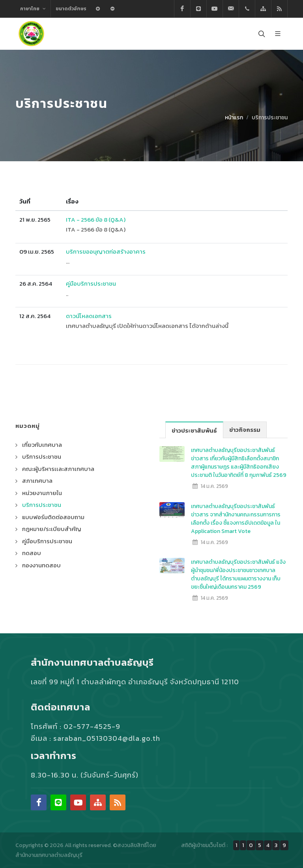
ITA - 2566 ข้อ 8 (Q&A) (96, 219)
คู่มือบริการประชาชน (91, 283)
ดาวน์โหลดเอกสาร (89, 316)
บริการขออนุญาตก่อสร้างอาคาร (106, 251)
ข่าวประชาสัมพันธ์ (194, 430)
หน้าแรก (234, 118)
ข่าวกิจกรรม (245, 430)
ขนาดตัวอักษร (71, 9)
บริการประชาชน (270, 118)
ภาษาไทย (33, 9)
